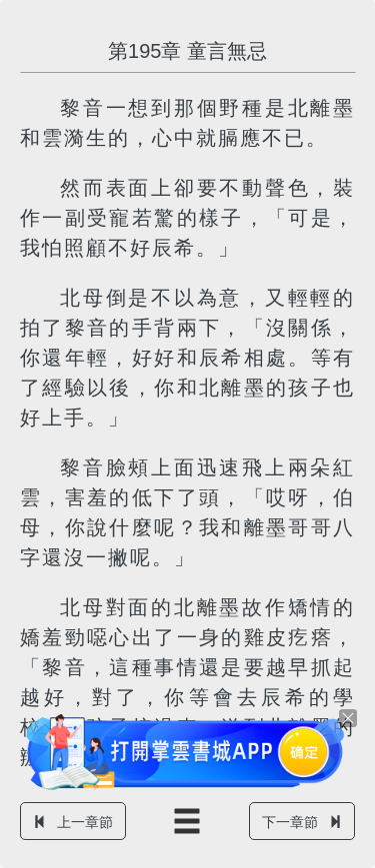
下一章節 (302, 822)
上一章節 (73, 822)
